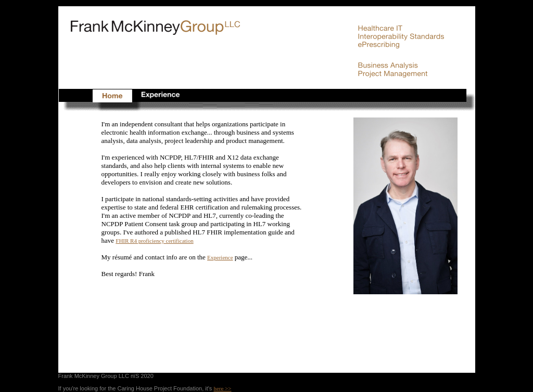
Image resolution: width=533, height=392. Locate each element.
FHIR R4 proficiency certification (154, 241)
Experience (220, 257)
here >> (222, 388)
